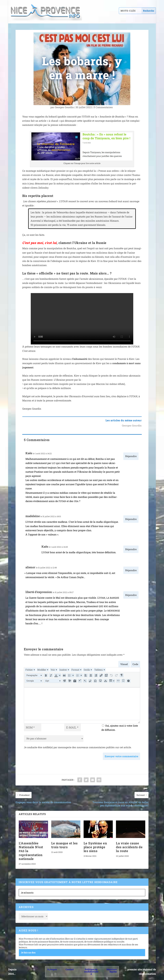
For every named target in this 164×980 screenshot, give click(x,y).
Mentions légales (112, 970)
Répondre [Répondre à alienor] (131, 570)
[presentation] (30, 670)
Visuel (124, 664)
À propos (52, 969)
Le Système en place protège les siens (95, 847)
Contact (70, 969)
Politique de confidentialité (91, 972)
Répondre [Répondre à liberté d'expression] (131, 595)
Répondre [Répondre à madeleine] (131, 519)
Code (135, 664)
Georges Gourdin (64, 107)
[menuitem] (30, 670)
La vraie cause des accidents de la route (129, 847)
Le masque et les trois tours (64, 845)
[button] (34, 675)
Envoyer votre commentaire (121, 756)
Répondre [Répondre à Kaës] (131, 456)
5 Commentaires (104, 107)
